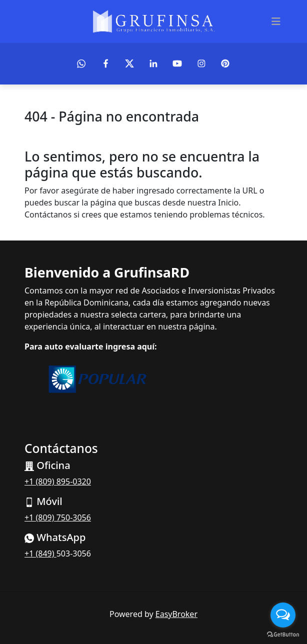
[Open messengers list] (283, 615)
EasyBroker (176, 614)
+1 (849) (40, 553)
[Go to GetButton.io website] (283, 634)
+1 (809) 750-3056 (58, 517)
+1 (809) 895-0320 (58, 481)
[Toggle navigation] (276, 21)
